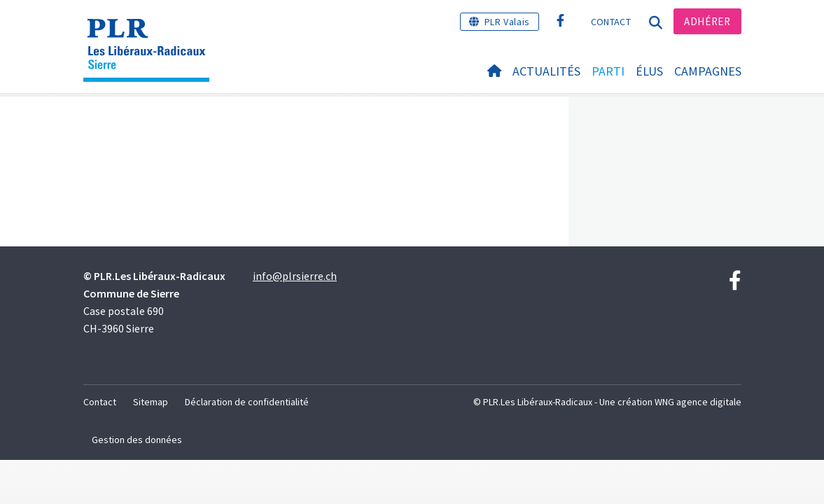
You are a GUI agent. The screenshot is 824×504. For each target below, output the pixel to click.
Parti (608, 71)
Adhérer (707, 21)
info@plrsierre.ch (295, 276)
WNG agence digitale (698, 402)
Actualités (546, 71)
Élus (649, 71)
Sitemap (151, 402)
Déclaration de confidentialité (247, 402)
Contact (611, 22)
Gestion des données (137, 440)
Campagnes (708, 71)
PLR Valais (507, 22)
